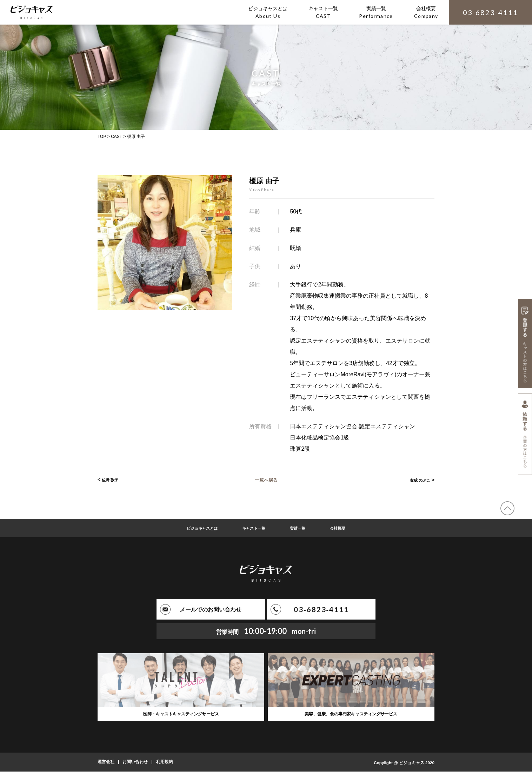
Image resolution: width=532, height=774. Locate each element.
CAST (117, 137)
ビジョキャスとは (195, 528)
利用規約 (165, 765)
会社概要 (347, 528)
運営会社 (106, 765)
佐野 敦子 (112, 479)
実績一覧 (303, 528)
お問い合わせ (135, 765)
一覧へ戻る (266, 479)
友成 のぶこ (417, 479)
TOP (102, 137)
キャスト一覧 (254, 528)
